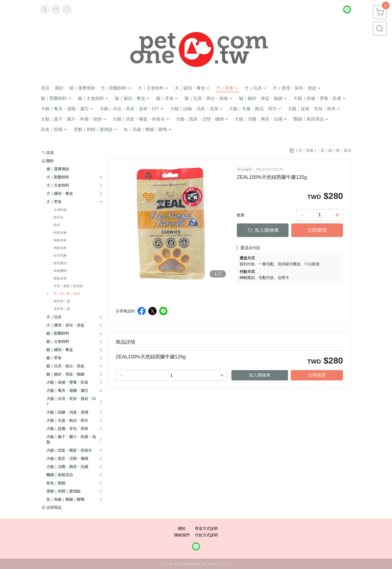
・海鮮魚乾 (59, 240)
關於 (182, 528)
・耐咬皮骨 (59, 278)
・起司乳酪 (59, 256)
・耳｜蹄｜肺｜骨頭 (65, 294)
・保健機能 (59, 271)
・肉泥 (55, 225)
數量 (241, 215)
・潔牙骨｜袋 (60, 301)
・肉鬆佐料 (59, 248)
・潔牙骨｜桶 (60, 309)
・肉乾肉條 (59, 233)
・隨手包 (57, 217)
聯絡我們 (182, 535)
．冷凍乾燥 (59, 210)
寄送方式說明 (206, 528)
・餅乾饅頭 (59, 263)
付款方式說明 (206, 535)
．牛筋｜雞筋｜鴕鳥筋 (67, 286)
